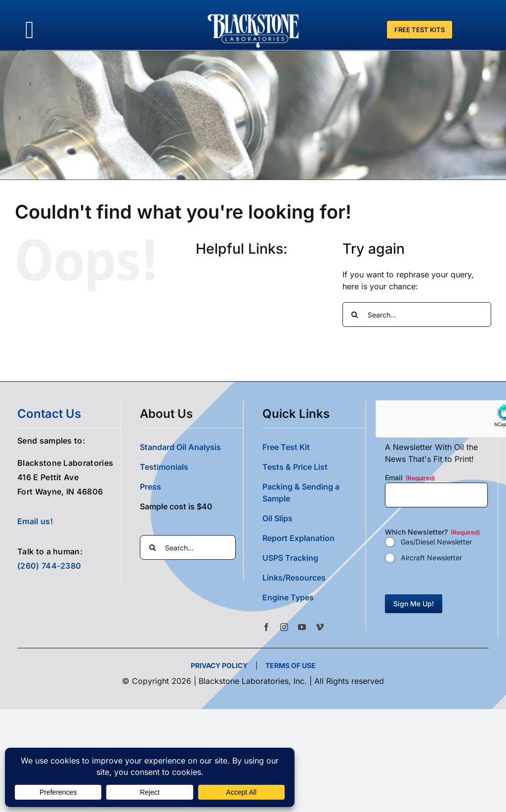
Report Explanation (298, 538)
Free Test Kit (286, 447)
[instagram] (284, 627)
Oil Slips (277, 518)
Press (150, 486)
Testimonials (164, 466)
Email (410, 477)
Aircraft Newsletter (431, 557)
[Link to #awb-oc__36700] (30, 30)
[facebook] (266, 627)
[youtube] (302, 627)
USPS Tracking (290, 557)
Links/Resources (294, 577)
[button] (314, 597)
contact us (49, 413)
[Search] (355, 314)
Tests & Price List (295, 466)
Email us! (35, 521)
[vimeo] (320, 627)
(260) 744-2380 (49, 565)
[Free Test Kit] (420, 30)
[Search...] (417, 314)
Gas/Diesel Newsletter (436, 541)
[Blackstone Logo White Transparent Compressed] (253, 14)
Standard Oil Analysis (180, 447)
